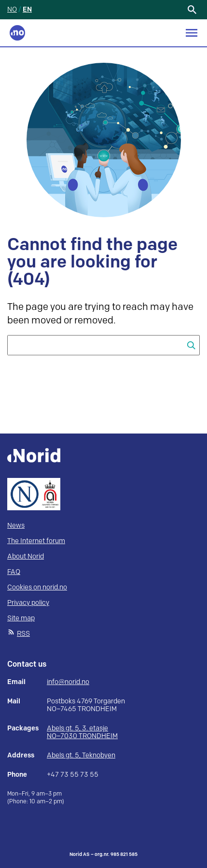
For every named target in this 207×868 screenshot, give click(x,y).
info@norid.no (68, 682)
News (16, 525)
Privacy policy (28, 603)
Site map (21, 618)
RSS (23, 634)
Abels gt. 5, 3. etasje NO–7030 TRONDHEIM (82, 732)
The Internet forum (36, 541)
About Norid (26, 556)
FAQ (14, 572)
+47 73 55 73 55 (73, 775)
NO (12, 9)
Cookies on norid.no (37, 587)
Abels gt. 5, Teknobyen (81, 755)
